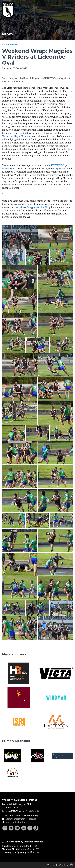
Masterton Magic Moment (16, 136)
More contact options (17, 822)
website (20, 207)
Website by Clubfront (58, 865)
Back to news (10, 44)
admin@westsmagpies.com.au (21, 819)
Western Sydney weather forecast (22, 842)
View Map (35, 811)
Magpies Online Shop (39, 207)
